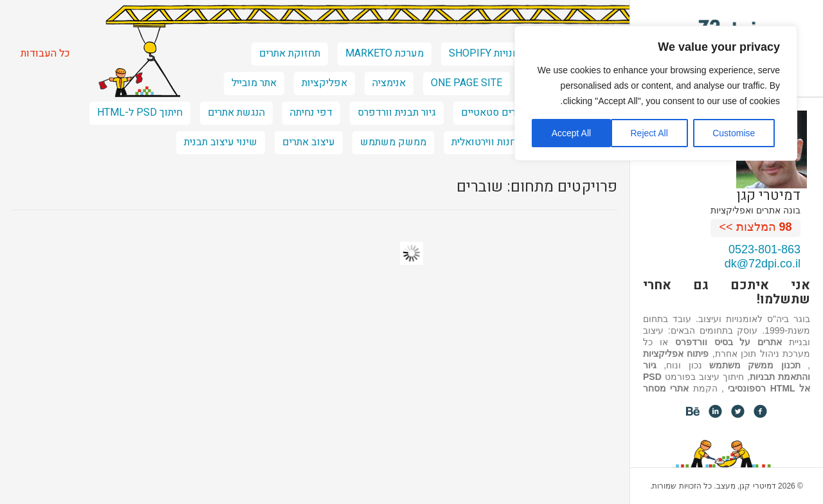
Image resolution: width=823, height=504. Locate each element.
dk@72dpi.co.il (763, 264)
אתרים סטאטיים (494, 113)
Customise (734, 133)
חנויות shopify (484, 53)
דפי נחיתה (311, 113)
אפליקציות (324, 83)
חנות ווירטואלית (484, 142)
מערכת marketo (384, 53)
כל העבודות (45, 53)
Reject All (649, 133)
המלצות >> (756, 227)
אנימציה (389, 83)
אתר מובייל (254, 83)
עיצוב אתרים (309, 142)
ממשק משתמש (393, 142)
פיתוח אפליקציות (676, 354)
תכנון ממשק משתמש (755, 365)
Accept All (571, 133)
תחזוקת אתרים (290, 53)
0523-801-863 (764, 249)
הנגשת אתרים (236, 113)
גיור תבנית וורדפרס (397, 113)
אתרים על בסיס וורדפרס (729, 342)
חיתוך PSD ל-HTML (140, 113)
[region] (656, 93)
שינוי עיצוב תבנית (221, 142)
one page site (466, 83)
